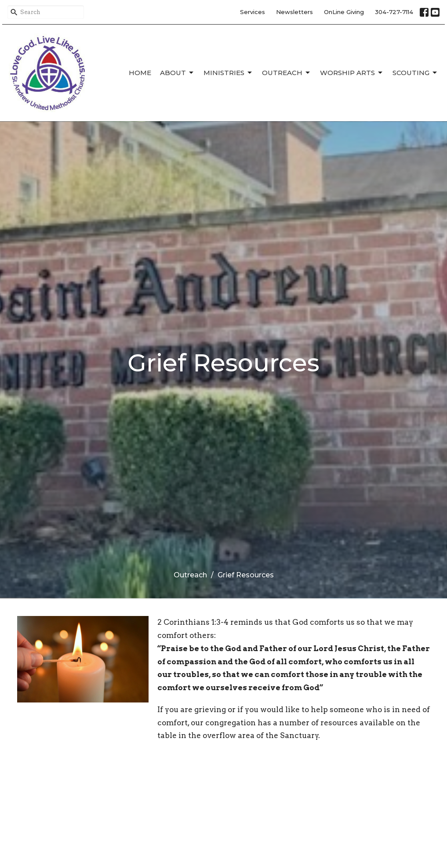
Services (253, 12)
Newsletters (294, 12)
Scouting (415, 73)
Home (140, 73)
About (177, 73)
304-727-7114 (394, 12)
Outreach (287, 73)
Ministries (228, 73)
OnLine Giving (344, 12)
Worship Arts (352, 73)
